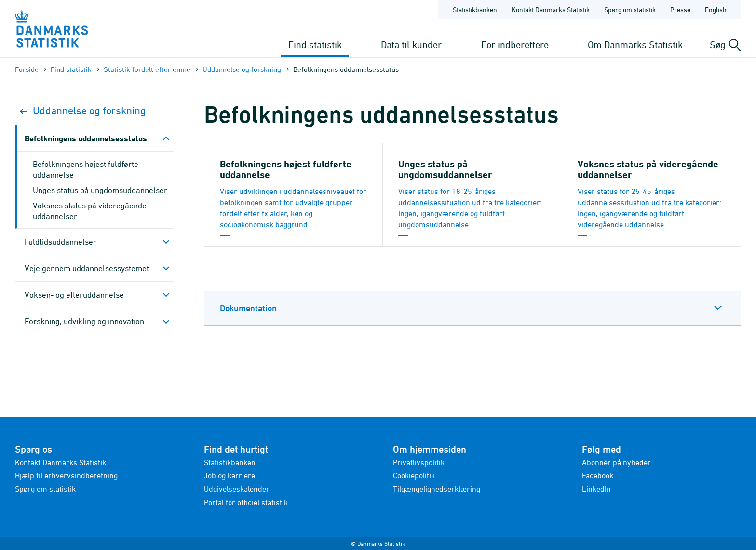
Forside (27, 69)
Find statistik (315, 45)
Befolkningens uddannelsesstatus (86, 138)
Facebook (598, 475)
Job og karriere (229, 475)
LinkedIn (596, 489)
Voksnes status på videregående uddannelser (90, 211)
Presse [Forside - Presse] (680, 9)
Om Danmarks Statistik (635, 45)
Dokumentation (248, 308)
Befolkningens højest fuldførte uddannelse (86, 169)
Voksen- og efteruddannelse (74, 295)
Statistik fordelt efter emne (147, 69)
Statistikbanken (475, 9)
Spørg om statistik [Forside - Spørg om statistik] (630, 9)
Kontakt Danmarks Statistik (61, 462)
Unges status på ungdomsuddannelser (100, 190)
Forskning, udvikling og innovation (84, 321)
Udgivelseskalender (237, 489)
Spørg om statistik (45, 489)
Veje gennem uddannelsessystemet (87, 268)
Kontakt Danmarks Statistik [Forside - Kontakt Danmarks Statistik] (551, 9)
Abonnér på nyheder (616, 462)
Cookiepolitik (414, 475)
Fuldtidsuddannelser (61, 242)
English (716, 9)
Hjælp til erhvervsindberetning (66, 475)
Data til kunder (411, 45)
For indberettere (515, 45)
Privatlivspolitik (419, 462)
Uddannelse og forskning (242, 69)
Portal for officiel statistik (246, 502)
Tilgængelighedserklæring (437, 489)
